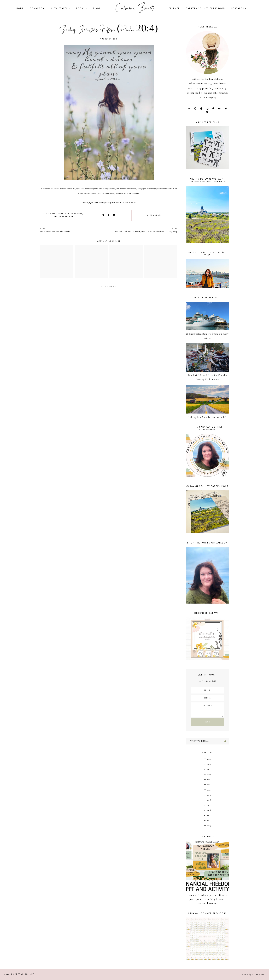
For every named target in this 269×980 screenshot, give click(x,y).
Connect (36, 8)
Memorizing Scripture (56, 214)
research (238, 8)
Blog (97, 8)
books (81, 8)
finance (174, 8)
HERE (132, 202)
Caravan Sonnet (135, 9)
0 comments (154, 215)
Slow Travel (59, 8)
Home (20, 8)
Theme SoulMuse (253, 975)
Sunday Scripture (63, 217)
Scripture (77, 214)
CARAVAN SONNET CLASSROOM (206, 8)
